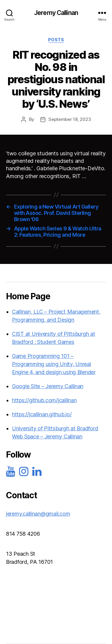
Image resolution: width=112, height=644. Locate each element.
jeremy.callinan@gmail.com (38, 514)
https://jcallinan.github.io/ (42, 414)
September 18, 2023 (70, 119)
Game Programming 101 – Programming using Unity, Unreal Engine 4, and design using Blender (54, 364)
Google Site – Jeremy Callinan (48, 386)
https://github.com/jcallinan (44, 400)
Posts (56, 40)
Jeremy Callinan (56, 13)
